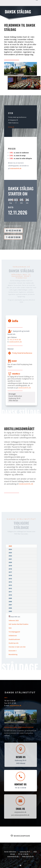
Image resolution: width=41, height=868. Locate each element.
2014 (10, 582)
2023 (11, 555)
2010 (10, 595)
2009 (10, 598)
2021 (11, 561)
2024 (11, 552)
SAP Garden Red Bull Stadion (19, 624)
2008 (10, 602)
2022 (11, 558)
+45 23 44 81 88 (15, 338)
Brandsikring (13, 656)
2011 (10, 592)
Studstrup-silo (13, 644)
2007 (10, 605)
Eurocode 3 (12, 652)
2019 (11, 567)
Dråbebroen (12, 636)
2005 (10, 611)
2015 (10, 579)
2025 (11, 549)
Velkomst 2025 (14, 620)
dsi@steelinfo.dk (16, 168)
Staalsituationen (14, 640)
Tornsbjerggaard (14, 632)
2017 (11, 573)
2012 (10, 589)
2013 (10, 586)
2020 (11, 564)
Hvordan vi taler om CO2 (17, 648)
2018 (11, 570)
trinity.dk (11, 127)
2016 (10, 576)
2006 (10, 608)
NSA (10, 628)
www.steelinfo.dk (28, 856)
